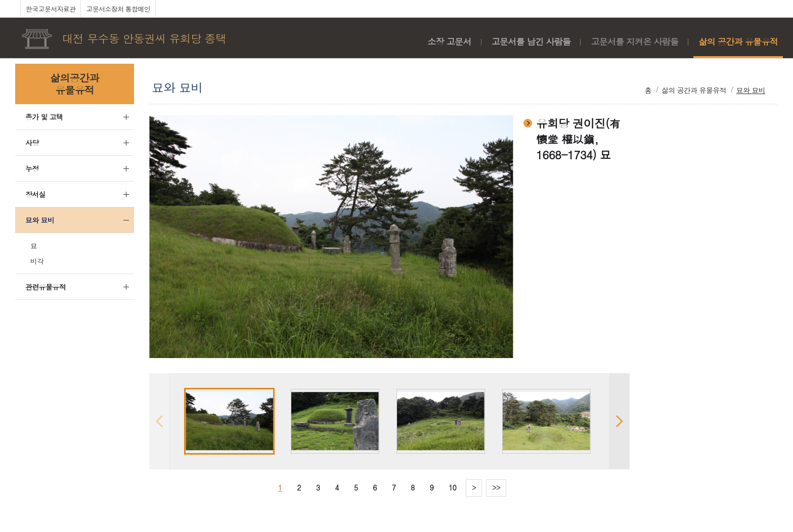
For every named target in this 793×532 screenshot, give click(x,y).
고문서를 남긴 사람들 (531, 41)
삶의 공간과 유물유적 (738, 41)
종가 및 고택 (44, 117)
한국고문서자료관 (51, 9)
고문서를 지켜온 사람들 (634, 41)
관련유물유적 (46, 287)
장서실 (35, 194)
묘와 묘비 (40, 220)
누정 (32, 168)
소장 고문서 (449, 41)
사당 (32, 143)
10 (452, 487)
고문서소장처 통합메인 (118, 9)
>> (496, 487)
